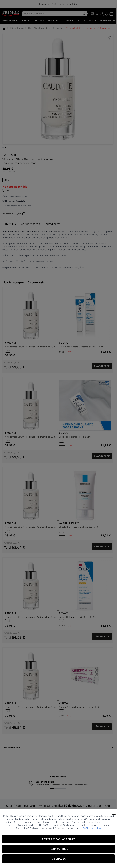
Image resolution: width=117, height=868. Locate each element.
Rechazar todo (59, 849)
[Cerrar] (114, 813)
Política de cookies (92, 828)
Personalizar (59, 859)
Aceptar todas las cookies (59, 839)
